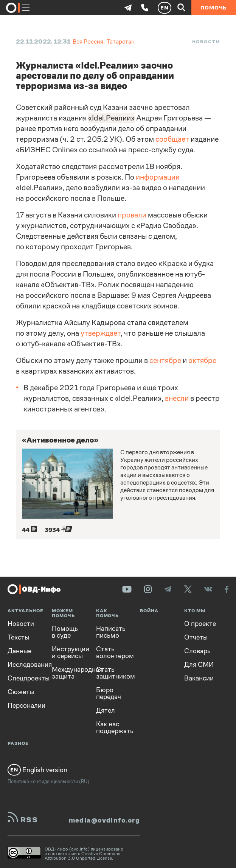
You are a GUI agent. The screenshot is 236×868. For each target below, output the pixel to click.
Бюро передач (109, 693)
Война (149, 611)
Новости (206, 42)
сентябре (165, 360)
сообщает (172, 139)
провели (132, 215)
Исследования (24, 665)
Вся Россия (88, 41)
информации (158, 177)
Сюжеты (21, 692)
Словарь (197, 651)
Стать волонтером (113, 652)
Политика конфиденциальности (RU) (48, 781)
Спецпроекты (24, 678)
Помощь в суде (65, 632)
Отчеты (196, 637)
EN (165, 8)
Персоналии (24, 705)
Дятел (106, 710)
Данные (19, 651)
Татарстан (121, 41)
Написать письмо (111, 632)
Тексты (18, 637)
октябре (202, 360)
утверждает (101, 333)
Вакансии (199, 678)
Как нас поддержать (113, 727)
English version (37, 770)
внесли (177, 398)
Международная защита (68, 673)
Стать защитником (113, 673)
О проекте (200, 624)
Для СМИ (199, 665)
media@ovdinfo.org (104, 820)
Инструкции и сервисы (68, 652)
